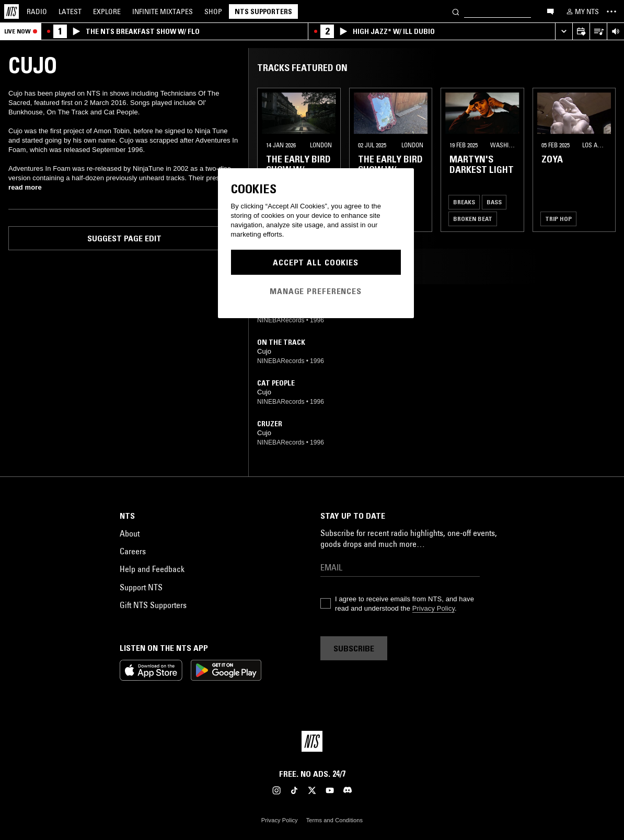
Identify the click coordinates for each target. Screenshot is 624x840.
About (130, 533)
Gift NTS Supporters (153, 605)
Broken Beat (473, 219)
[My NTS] (582, 11)
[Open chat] (550, 11)
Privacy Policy (434, 608)
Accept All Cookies (316, 262)
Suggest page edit (124, 238)
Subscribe (354, 648)
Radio (37, 11)
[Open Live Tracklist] (598, 32)
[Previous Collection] (604, 160)
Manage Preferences (316, 291)
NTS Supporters (263, 11)
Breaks (464, 202)
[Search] (456, 11)
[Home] (11, 11)
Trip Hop (558, 219)
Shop (213, 11)
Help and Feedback (152, 569)
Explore (107, 11)
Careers (133, 551)
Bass (494, 202)
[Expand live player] (564, 32)
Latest (70, 11)
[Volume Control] (615, 32)
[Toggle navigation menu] (611, 11)
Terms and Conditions (334, 820)
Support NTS (141, 587)
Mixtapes (163, 11)
